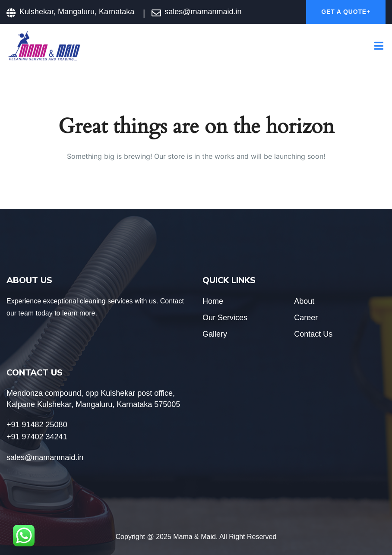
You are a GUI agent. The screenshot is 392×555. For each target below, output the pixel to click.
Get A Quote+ (346, 12)
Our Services (225, 318)
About (304, 301)
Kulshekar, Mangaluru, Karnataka (77, 12)
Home (213, 301)
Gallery (215, 334)
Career (306, 318)
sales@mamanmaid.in (203, 12)
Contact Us (313, 334)
